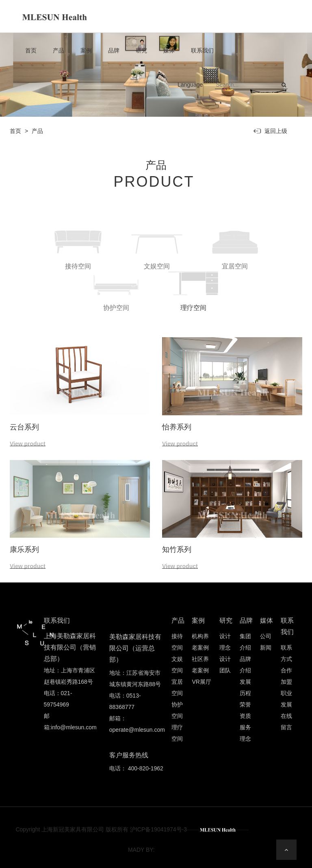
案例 (89, 50)
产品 (61, 50)
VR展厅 (201, 682)
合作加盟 (286, 676)
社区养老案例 (200, 665)
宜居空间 (177, 687)
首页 (34, 50)
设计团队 (225, 665)
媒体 (172, 50)
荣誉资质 (245, 710)
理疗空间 (177, 733)
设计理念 (225, 642)
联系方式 (286, 653)
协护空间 (177, 710)
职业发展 (286, 699)
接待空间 (177, 642)
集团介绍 (245, 642)
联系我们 (205, 50)
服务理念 (245, 733)
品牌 (117, 50)
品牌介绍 (245, 665)
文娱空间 (177, 665)
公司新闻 (266, 642)
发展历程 (245, 687)
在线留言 (286, 722)
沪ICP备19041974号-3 (158, 829)
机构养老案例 (200, 642)
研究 (144, 50)
